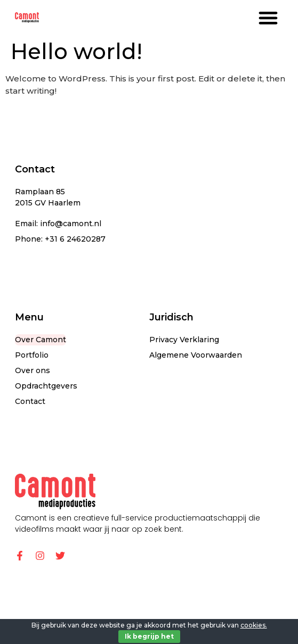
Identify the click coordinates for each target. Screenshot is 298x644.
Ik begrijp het (149, 636)
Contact (30, 401)
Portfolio (32, 355)
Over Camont (41, 340)
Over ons (33, 370)
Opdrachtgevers (46, 386)
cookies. (254, 625)
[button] (268, 17)
